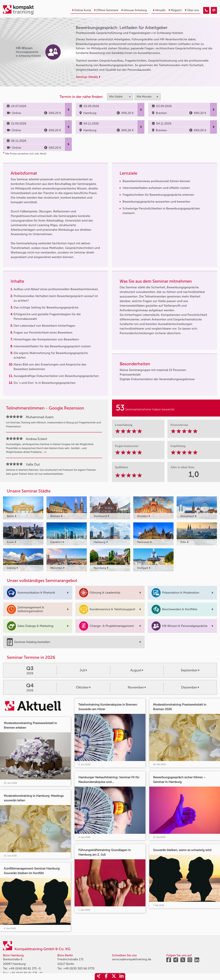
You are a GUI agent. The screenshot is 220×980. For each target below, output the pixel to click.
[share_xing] (99, 977)
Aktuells (159, 10)
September (190, 670)
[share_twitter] (114, 977)
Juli (83, 670)
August (137, 670)
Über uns (192, 10)
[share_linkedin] (121, 977)
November (137, 687)
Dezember (190, 687)
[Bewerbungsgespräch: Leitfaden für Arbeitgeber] (206, 10)
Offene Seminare (106, 10)
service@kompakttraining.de (132, 959)
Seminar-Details (88, 77)
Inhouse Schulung (134, 10)
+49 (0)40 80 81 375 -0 (25, 968)
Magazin (175, 10)
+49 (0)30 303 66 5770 (79, 968)
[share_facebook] (106, 977)
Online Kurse (82, 10)
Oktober (83, 687)
